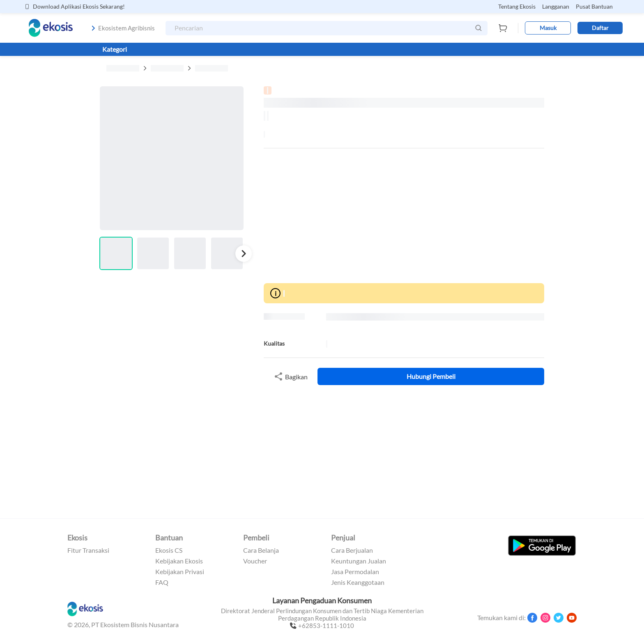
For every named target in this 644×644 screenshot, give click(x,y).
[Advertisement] (404, 216)
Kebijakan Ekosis (179, 561)
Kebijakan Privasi (180, 572)
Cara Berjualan (352, 550)
